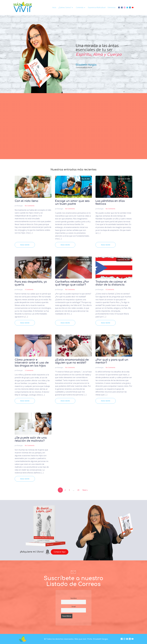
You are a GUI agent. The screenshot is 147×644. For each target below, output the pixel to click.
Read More (25, 245)
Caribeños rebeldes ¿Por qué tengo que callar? (72, 283)
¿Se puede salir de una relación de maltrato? (31, 439)
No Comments (30, 206)
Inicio (54, 7)
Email (74, 607)
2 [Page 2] (65, 490)
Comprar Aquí (60, 552)
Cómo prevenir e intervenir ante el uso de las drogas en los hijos (32, 363)
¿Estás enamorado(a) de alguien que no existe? (72, 361)
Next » (85, 490)
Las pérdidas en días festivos (110, 202)
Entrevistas (112, 7)
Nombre (74, 598)
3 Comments (29, 289)
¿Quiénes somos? (66, 7)
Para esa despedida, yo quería (31, 283)
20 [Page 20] (78, 490)
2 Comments (29, 370)
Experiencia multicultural (97, 7)
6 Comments (110, 289)
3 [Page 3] (69, 490)
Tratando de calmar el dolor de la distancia (111, 283)
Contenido (81, 7)
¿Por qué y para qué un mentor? (112, 361)
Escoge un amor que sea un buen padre (72, 202)
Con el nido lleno (26, 201)
